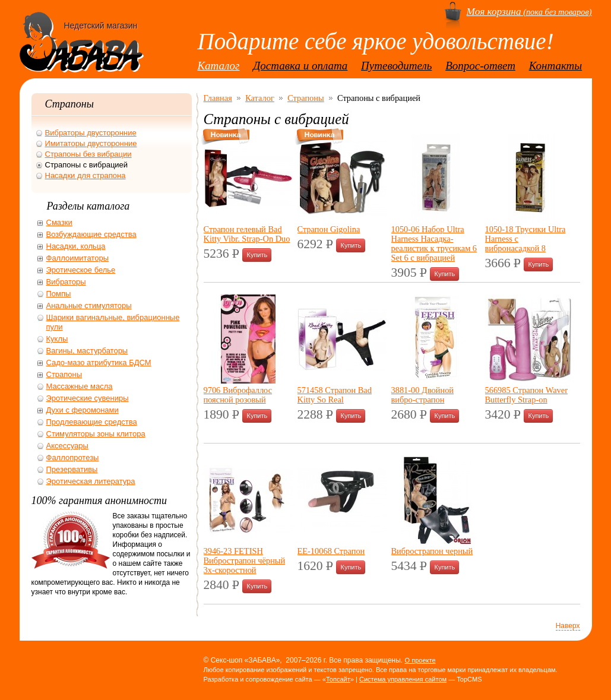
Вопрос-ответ (480, 66)
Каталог (219, 66)
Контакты (556, 66)
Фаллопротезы (73, 457)
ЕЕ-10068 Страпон (331, 551)
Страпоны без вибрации (88, 154)
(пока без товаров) (529, 12)
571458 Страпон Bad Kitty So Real (335, 395)
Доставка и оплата (300, 66)
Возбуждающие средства (91, 234)
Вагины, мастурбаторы (87, 351)
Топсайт (338, 679)
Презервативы (72, 469)
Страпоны (306, 98)
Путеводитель (396, 66)
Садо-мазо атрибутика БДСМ (99, 362)
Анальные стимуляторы (89, 305)
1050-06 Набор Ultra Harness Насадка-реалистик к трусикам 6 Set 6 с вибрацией (434, 243)
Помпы (59, 294)
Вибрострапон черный (432, 551)
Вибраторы (66, 282)
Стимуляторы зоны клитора (96, 434)
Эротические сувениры (88, 398)
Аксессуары (67, 446)
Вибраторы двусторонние (91, 133)
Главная (218, 98)
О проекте (420, 660)
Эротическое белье (81, 270)
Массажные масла (80, 386)
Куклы (57, 339)
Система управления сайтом (403, 679)
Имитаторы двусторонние (91, 143)
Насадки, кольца (76, 246)
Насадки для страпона (86, 175)
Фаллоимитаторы (78, 258)
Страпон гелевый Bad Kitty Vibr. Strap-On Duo (247, 234)
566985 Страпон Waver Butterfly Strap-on (526, 395)
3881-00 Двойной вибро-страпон (423, 395)
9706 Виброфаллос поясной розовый (238, 395)
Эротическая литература (91, 481)
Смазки (59, 222)
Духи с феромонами (83, 410)
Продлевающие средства (92, 422)
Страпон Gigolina (329, 229)
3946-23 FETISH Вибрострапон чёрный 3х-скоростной (245, 560)
